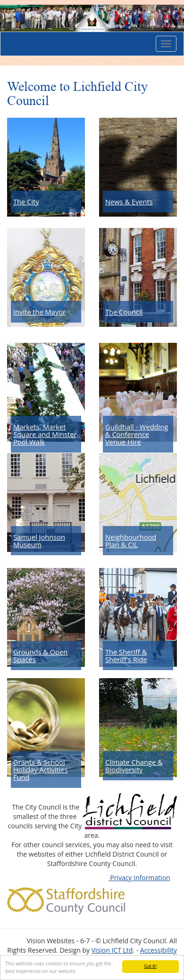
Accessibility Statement (159, 955)
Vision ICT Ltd (112, 950)
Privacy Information (139, 878)
